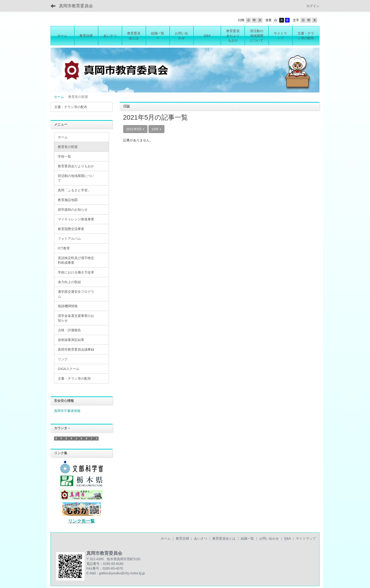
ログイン (313, 6)
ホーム (59, 97)
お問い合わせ (269, 538)
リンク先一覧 (81, 521)
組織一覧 (247, 538)
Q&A (287, 538)
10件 (156, 129)
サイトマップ (306, 538)
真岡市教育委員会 (76, 6)
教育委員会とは (224, 538)
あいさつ (201, 538)
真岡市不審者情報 (67, 411)
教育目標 (182, 538)
